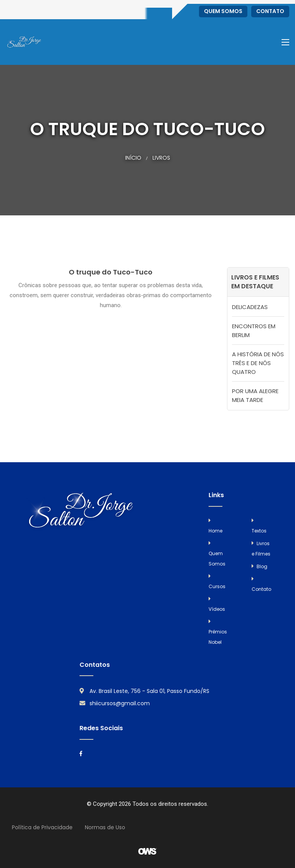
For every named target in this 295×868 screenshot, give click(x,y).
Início (133, 158)
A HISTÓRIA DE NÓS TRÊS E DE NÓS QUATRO (258, 363)
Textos (259, 531)
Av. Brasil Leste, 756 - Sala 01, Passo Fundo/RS (149, 691)
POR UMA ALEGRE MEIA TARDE (255, 395)
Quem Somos (223, 11)
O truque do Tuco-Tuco (111, 272)
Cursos (217, 586)
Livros (161, 158)
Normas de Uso (105, 827)
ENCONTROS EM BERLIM (254, 331)
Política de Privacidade (42, 827)
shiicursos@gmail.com (120, 703)
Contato (270, 11)
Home (215, 531)
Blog (262, 566)
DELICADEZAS (250, 307)
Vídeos (217, 609)
